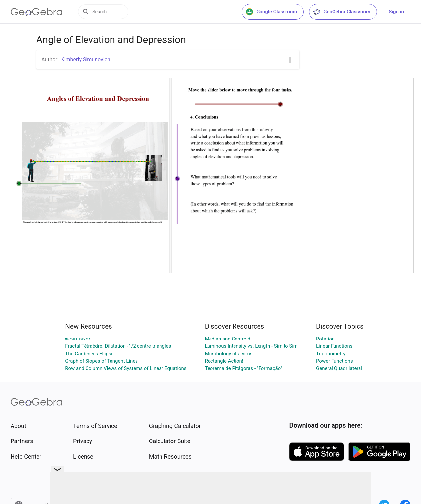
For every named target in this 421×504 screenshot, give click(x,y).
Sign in (396, 12)
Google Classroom (271, 12)
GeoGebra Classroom (342, 12)
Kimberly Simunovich (86, 59)
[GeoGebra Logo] (36, 12)
